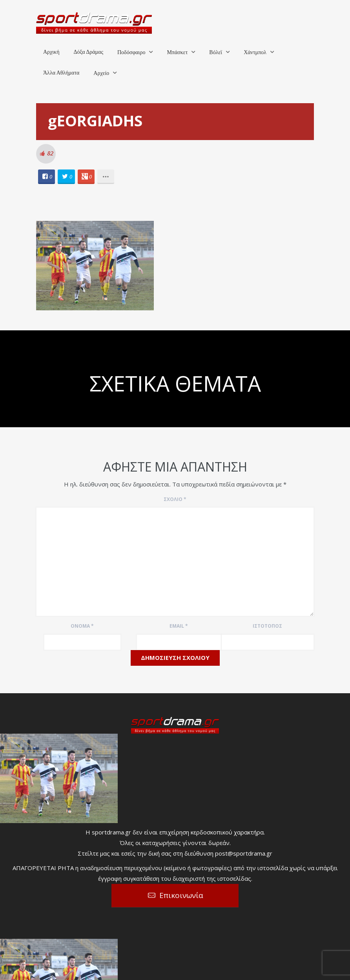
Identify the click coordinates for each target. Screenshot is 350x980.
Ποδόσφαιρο (131, 52)
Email (179, 626)
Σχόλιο (175, 499)
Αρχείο (101, 73)
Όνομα (82, 626)
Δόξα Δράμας (88, 52)
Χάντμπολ (255, 52)
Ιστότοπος (267, 626)
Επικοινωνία (181, 895)
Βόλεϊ (216, 52)
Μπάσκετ (177, 52)
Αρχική (51, 52)
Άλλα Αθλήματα (61, 73)
